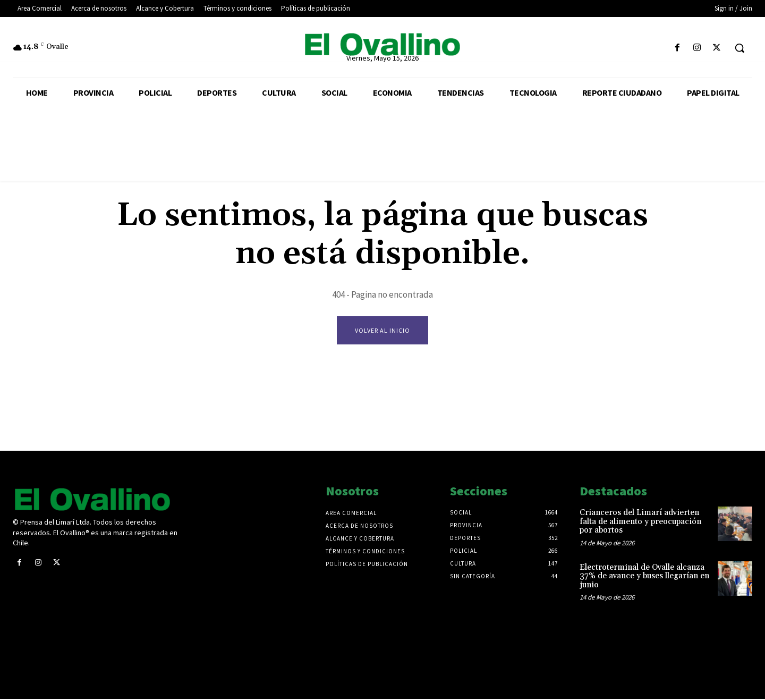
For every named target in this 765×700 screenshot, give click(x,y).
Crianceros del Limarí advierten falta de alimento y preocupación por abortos (640, 522)
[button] (739, 48)
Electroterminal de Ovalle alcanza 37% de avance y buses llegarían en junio (644, 577)
